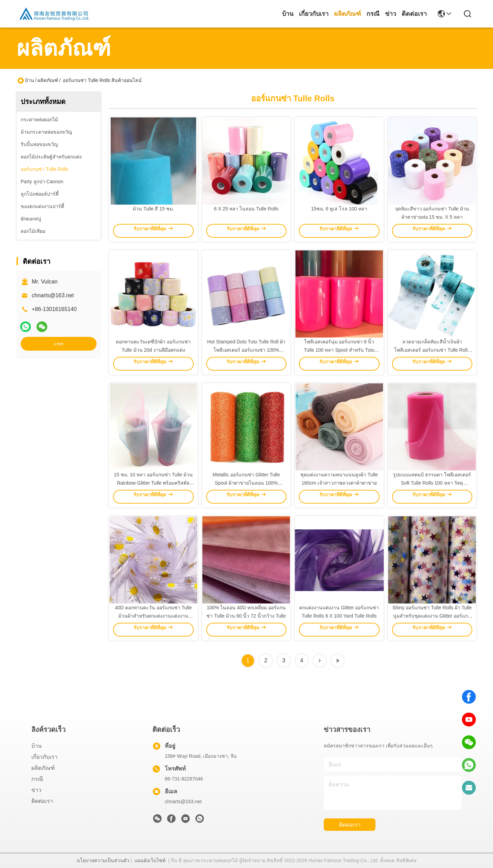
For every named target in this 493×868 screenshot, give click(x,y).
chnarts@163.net (53, 295)
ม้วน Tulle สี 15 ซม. (153, 209)
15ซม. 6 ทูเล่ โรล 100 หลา (339, 209)
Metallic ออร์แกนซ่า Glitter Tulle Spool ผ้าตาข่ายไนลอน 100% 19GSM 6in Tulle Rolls (246, 483)
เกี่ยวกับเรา (314, 14)
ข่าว (391, 14)
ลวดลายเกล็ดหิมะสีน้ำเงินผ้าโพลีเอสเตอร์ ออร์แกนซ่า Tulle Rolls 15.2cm (432, 350)
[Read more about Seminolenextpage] (320, 661)
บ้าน (288, 14)
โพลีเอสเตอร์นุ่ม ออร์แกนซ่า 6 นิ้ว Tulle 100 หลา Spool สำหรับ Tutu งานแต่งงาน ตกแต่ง (339, 350)
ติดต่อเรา (414, 14)
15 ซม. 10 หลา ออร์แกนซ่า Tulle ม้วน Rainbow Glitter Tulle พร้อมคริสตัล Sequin (153, 483)
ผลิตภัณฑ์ (348, 14)
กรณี (373, 14)
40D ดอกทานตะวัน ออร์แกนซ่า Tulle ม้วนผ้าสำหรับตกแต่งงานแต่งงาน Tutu (153, 616)
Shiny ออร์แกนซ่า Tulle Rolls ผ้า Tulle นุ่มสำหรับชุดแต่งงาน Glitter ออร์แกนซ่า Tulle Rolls (432, 616)
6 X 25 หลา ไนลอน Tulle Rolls (246, 209)
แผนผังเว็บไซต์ (150, 860)
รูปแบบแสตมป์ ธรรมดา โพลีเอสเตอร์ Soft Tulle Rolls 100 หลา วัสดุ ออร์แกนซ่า (432, 483)
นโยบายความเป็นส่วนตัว (103, 860)
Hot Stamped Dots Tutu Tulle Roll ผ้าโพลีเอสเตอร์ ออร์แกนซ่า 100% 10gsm (246, 350)
